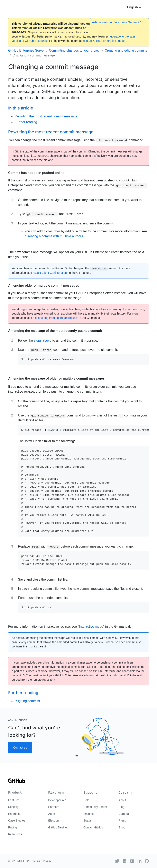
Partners (54, 807)
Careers (124, 814)
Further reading (26, 122)
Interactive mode (91, 627)
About (122, 800)
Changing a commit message (34, 55)
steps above (43, 341)
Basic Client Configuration (50, 273)
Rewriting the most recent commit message (46, 116)
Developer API (57, 800)
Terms (36, 861)
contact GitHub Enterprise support (105, 41)
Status (87, 821)
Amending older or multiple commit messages (44, 285)
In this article (21, 108)
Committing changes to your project (75, 50)
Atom (52, 814)
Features (14, 800)
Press (122, 821)
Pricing (13, 827)
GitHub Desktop (58, 827)
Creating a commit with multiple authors (54, 236)
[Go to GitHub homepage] (17, 782)
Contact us (20, 748)
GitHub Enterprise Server (26, 50)
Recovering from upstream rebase (55, 318)
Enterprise (15, 814)
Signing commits (28, 701)
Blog (121, 807)
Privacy (47, 861)
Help (86, 800)
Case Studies (17, 821)
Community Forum (95, 807)
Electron (53, 821)
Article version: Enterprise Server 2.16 (119, 22)
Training (89, 814)
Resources (15, 834)
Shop (122, 827)
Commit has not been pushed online (36, 173)
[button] (134, 7)
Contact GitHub (93, 827)
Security (13, 807)
